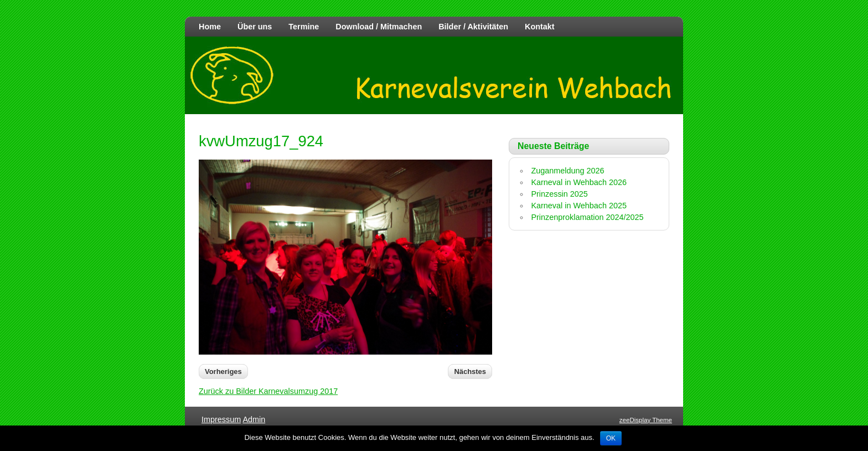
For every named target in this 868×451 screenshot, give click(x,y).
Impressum (221, 419)
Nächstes (470, 371)
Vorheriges (223, 371)
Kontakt (540, 27)
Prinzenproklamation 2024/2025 (587, 217)
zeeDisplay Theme (646, 420)
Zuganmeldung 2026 (567, 171)
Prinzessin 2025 (559, 194)
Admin (254, 419)
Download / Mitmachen (379, 27)
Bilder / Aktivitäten (473, 27)
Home (210, 27)
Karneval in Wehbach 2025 (579, 206)
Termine (304, 27)
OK (611, 438)
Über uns (255, 27)
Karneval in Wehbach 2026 (579, 182)
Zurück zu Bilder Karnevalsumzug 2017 (268, 391)
